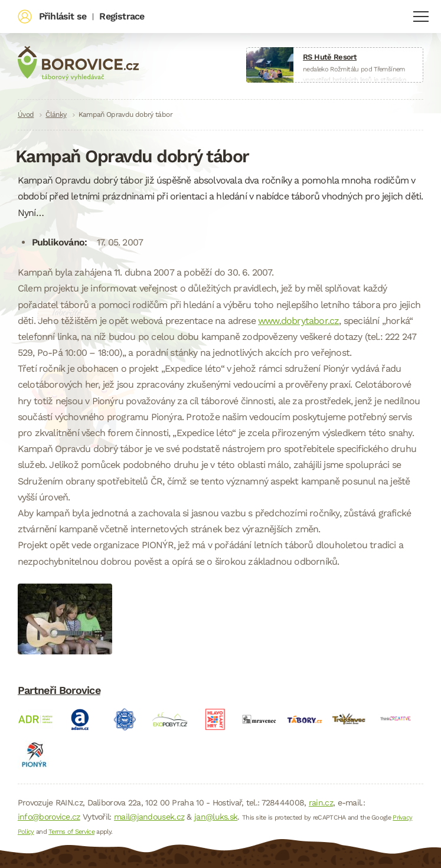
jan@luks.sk (216, 817)
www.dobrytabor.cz (298, 321)
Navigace (421, 17)
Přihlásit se (63, 16)
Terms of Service (71, 832)
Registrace (122, 16)
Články (56, 114)
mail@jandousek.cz (149, 817)
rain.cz (321, 803)
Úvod (26, 114)
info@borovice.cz (49, 817)
